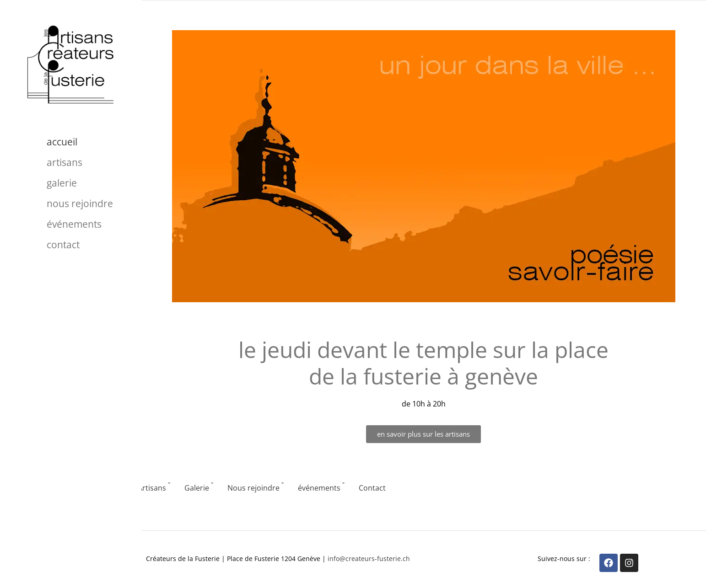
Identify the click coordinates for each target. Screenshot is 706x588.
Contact (63, 245)
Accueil (62, 142)
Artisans (65, 162)
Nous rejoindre (80, 203)
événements (74, 224)
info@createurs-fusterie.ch (369, 559)
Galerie (62, 183)
